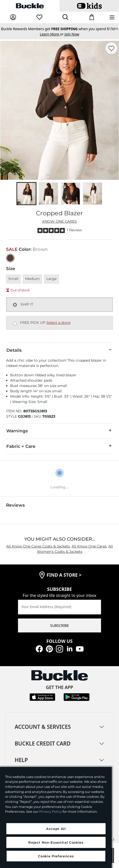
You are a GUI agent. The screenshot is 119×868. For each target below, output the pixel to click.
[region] (56, 817)
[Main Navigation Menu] (112, 18)
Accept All (56, 829)
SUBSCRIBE (59, 625)
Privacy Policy (51, 811)
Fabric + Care (59, 446)
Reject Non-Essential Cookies (56, 842)
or (52, 34)
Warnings (59, 431)
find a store (64, 575)
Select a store (58, 323)
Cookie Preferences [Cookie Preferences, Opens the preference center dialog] (56, 856)
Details (59, 350)
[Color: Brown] (10, 258)
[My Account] (13, 17)
